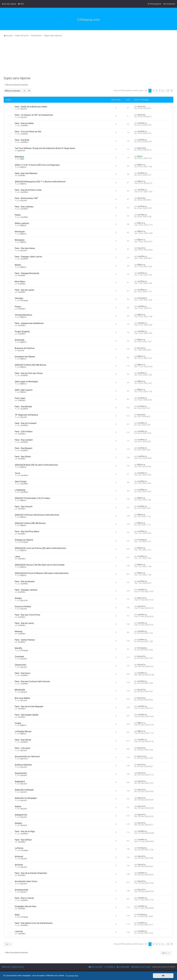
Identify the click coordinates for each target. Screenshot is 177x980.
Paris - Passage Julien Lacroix (28, 257)
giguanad (21, 150)
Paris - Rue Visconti (24, 506)
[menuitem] (21, 4)
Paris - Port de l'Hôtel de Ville (28, 132)
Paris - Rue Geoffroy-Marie (27, 531)
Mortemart (20, 232)
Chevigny (19, 298)
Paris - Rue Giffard (23, 840)
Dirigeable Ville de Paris (26, 906)
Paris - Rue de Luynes (24, 290)
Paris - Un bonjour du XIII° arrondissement (34, 115)
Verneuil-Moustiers (23, 315)
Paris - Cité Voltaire (24, 431)
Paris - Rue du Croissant (26, 423)
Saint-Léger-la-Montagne (26, 382)
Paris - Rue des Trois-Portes (27, 615)
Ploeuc (18, 307)
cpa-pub (21, 350)
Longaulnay (20, 490)
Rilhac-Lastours (22, 223)
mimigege (24, 300)
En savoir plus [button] (72, 976)
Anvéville (19, 865)
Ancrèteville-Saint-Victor (26, 881)
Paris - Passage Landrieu (26, 590)
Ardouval (19, 856)
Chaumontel (20, 665)
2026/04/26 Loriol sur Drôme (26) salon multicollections (40, 548)
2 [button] (153, 91)
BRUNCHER (20, 690)
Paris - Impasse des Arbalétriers (29, 323)
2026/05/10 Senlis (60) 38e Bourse (30, 365)
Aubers (18, 806)
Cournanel (19, 656)
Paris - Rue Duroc (23, 673)
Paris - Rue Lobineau (24, 207)
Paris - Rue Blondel (23, 407)
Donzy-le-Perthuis (23, 606)
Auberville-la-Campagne (26, 798)
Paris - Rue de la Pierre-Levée (28, 190)
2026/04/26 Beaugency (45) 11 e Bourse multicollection (40, 182)
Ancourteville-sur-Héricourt (27, 756)
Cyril (22, 159)
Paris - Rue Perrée (23, 740)
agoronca (24, 600)
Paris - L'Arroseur (23, 748)
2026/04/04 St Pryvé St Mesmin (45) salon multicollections (42, 573)
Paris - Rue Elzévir (23, 456)
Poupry (18, 723)
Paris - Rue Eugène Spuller (27, 715)
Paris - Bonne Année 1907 (26, 198)
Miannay (19, 631)
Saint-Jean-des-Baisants (26, 173)
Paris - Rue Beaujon (24, 448)
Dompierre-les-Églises (25, 357)
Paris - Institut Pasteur (25, 640)
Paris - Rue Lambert (24, 440)
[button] (146, 91)
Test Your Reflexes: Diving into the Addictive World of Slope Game (45, 148)
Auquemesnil (21, 773)
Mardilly (18, 648)
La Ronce (19, 848)
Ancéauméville (21, 890)
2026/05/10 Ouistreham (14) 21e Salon (32, 498)
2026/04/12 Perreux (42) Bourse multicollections (37, 515)
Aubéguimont (21, 815)
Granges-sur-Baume (24, 540)
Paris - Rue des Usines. (25, 248)
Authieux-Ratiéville (23, 765)
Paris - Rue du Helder (24, 123)
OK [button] (163, 976)
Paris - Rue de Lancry (24, 623)
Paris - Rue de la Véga (25, 831)
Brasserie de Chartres (25, 348)
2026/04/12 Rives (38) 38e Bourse (30, 523)
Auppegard (20, 781)
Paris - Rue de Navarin (25, 581)
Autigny (18, 598)
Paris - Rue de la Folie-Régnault (29, 706)
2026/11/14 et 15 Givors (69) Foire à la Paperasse (37, 165)
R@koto (23, 167)
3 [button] (156, 91)
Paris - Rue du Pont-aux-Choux (29, 373)
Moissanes (20, 240)
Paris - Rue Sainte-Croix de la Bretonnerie (34, 923)
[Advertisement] (88, 58)
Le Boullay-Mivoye (23, 731)
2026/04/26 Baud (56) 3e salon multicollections (36, 465)
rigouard (24, 109)
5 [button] (163, 91)
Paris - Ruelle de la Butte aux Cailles (31, 107)
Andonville (20, 340)
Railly (17, 915)
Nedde (18, 265)
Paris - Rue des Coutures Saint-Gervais (32, 681)
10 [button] (168, 91)
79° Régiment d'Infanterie (26, 415)
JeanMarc (24, 125)
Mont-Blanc (20, 282)
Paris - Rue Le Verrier (24, 898)
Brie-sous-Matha (22, 698)
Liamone (19, 931)
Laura (17, 556)
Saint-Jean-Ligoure (24, 390)
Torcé (17, 473)
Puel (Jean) (20, 398)
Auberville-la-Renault (24, 790)
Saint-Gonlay (21, 481)
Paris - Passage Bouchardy (27, 273)
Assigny (18, 823)
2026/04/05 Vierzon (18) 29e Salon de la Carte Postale (40, 565)
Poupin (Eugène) (22, 332)
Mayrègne (19, 157)
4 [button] (160, 91)
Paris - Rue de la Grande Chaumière (31, 873)
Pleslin (18, 215)
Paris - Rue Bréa (22, 140)
